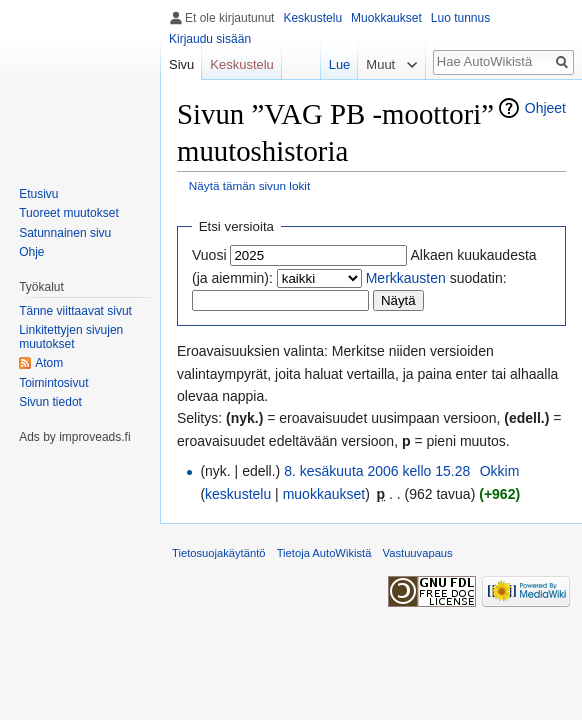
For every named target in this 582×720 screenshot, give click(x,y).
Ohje (31, 252)
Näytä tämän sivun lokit (249, 185)
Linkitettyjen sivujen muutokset (71, 337)
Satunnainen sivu (65, 233)
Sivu (181, 64)
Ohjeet (545, 108)
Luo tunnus (460, 18)
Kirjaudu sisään (210, 39)
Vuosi (209, 255)
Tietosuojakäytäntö (219, 553)
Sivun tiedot (50, 402)
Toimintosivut (53, 383)
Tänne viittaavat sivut (75, 311)
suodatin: (436, 278)
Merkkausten (406, 278)
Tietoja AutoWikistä (324, 553)
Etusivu (38, 194)
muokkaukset (324, 494)
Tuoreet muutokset (69, 213)
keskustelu (238, 494)
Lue (340, 64)
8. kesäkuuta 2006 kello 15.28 (377, 471)
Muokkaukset (386, 18)
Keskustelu (312, 18)
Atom (49, 363)
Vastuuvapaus (418, 553)
